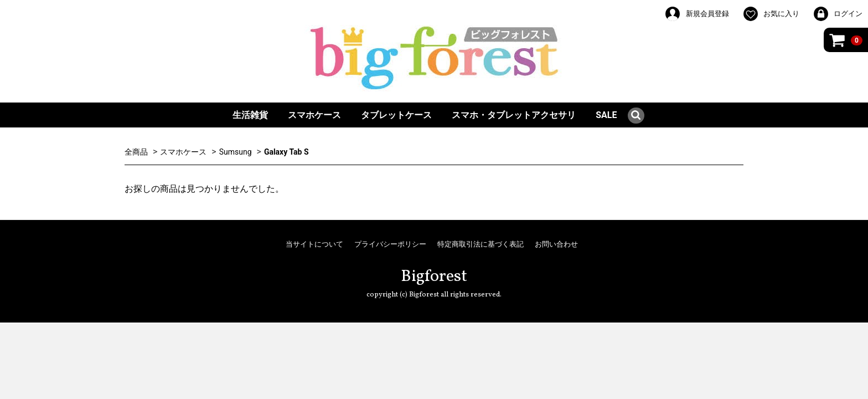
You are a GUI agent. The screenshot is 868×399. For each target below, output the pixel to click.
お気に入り (771, 14)
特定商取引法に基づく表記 (480, 244)
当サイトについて (314, 244)
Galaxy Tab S (286, 152)
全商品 (136, 152)
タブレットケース (396, 115)
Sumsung (236, 152)
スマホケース (314, 115)
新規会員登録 (696, 14)
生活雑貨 (250, 115)
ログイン (838, 14)
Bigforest (434, 277)
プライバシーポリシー (390, 244)
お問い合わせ (556, 244)
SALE (606, 115)
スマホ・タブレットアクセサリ (514, 115)
